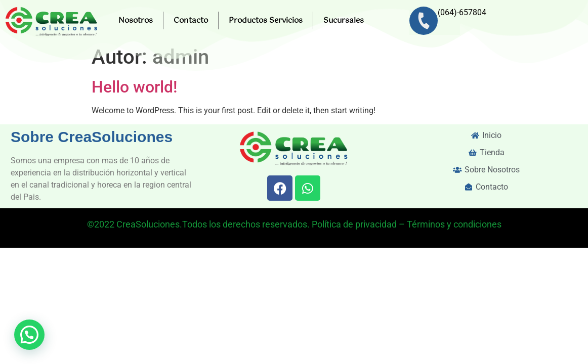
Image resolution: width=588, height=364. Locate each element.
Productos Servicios (266, 20)
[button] (29, 335)
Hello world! (134, 87)
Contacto (191, 20)
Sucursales (344, 20)
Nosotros (136, 20)
